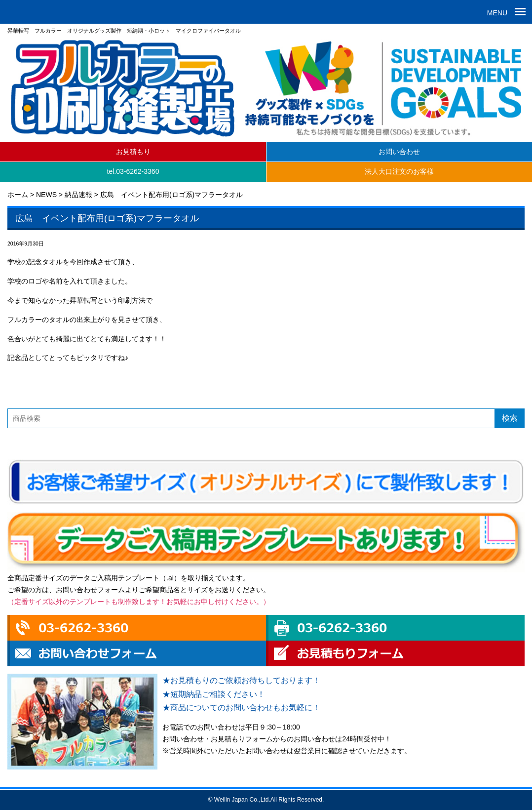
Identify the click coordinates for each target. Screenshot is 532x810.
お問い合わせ (399, 152)
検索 (510, 418)
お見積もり (133, 152)
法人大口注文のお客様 (399, 171)
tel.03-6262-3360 (133, 171)
